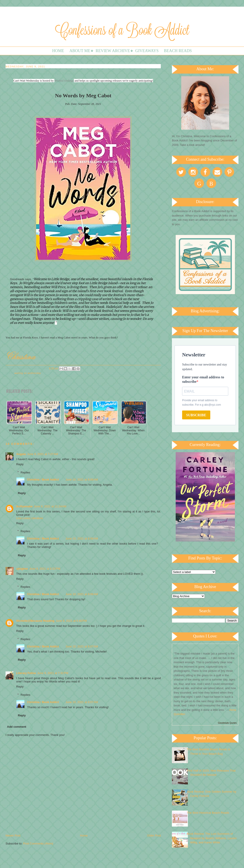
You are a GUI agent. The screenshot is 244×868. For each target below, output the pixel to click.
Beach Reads (178, 51)
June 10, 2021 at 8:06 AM (82, 480)
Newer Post (13, 836)
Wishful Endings (64, 81)
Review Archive (113, 51)
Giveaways (147, 51)
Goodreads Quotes (227, 723)
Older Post (154, 836)
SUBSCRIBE (196, 415)
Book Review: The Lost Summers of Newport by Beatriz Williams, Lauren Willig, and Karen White (212, 838)
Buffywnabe (24, 506)
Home (58, 51)
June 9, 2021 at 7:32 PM (53, 673)
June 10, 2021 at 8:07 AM (82, 646)
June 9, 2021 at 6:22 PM (45, 569)
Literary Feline (26, 673)
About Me (80, 51)
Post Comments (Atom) (38, 844)
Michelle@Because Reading (35, 621)
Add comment (17, 727)
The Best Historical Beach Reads (208, 813)
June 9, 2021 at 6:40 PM (71, 621)
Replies (25, 472)
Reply (20, 464)
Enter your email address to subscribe (203, 379)
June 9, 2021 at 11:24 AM (50, 506)
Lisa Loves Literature (30, 518)
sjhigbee (22, 569)
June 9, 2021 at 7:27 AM (42, 454)
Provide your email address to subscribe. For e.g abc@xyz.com (202, 403)
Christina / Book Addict (43, 480)
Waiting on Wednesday (28, 373)
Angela (21, 454)
